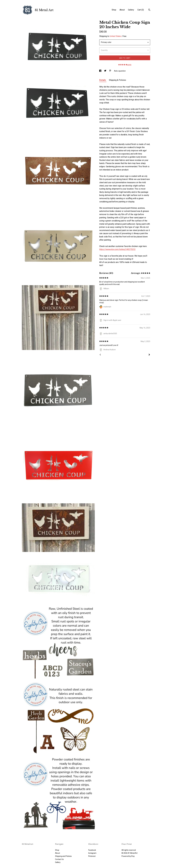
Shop (114, 10)
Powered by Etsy (128, 856)
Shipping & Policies (117, 80)
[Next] (149, 355)
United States (116, 36)
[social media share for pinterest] (110, 71)
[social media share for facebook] (100, 71)
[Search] (149, 10)
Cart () (141, 10)
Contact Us (59, 859)
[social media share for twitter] (105, 71)
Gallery (131, 10)
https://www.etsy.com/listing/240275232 (117, 249)
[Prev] (100, 355)
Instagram (92, 853)
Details (103, 80)
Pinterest (92, 856)
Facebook (92, 850)
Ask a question (120, 71)
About (122, 10)
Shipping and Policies (63, 856)
